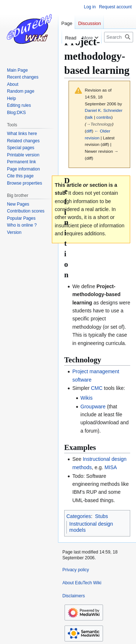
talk (90, 117)
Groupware (93, 407)
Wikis (86, 398)
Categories (79, 516)
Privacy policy (76, 570)
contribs (104, 117)
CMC (97, 388)
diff (89, 131)
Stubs (102, 516)
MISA (111, 467)
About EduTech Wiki (82, 583)
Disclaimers (74, 596)
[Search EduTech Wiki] (119, 37)
